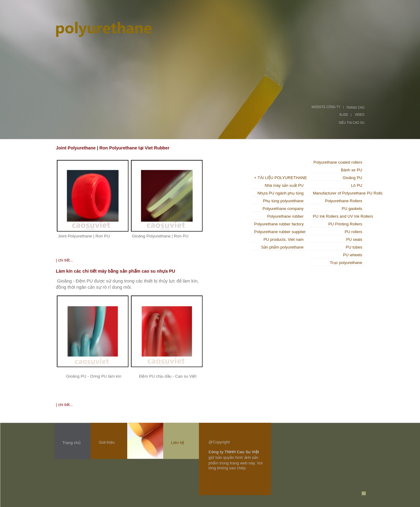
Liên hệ (178, 443)
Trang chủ (71, 443)
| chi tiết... (64, 260)
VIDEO (360, 115)
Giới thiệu (107, 442)
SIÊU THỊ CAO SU (352, 123)
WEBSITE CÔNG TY (326, 107)
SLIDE (344, 115)
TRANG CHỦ (355, 108)
